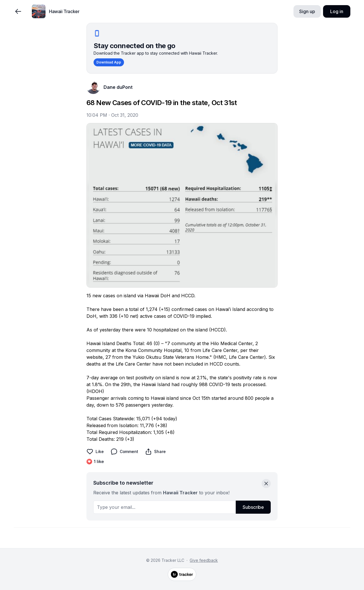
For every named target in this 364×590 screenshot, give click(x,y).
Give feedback (204, 560)
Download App (109, 62)
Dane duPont (118, 87)
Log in (337, 11)
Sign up (307, 11)
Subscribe (253, 507)
